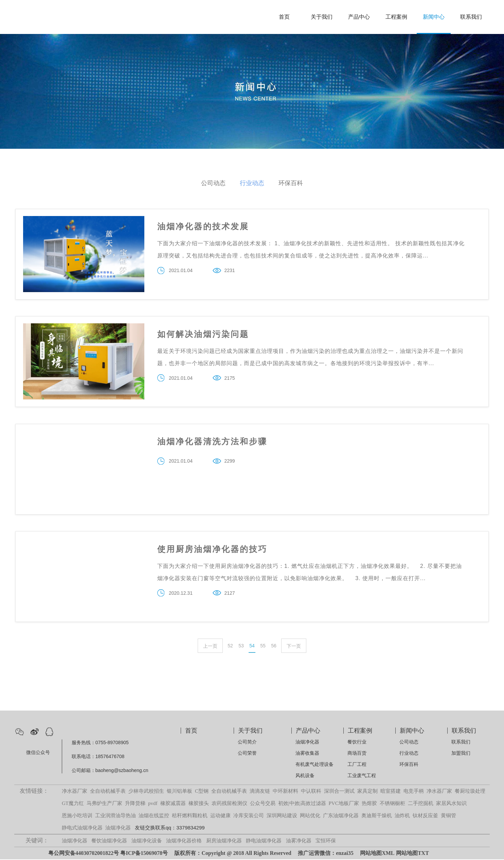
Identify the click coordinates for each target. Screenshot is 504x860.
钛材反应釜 (425, 816)
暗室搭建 (391, 792)
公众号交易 (263, 804)
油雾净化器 (299, 841)
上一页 (210, 647)
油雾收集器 (307, 754)
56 (274, 647)
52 (230, 647)
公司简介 (247, 742)
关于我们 (322, 17)
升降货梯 (135, 804)
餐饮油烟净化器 (109, 841)
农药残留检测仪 (229, 804)
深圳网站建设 (282, 816)
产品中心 (359, 17)
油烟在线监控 (154, 816)
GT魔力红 (73, 804)
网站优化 (310, 816)
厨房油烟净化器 (224, 841)
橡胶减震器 (173, 804)
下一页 (294, 647)
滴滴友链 (260, 792)
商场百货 (357, 754)
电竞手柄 (414, 792)
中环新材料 (285, 792)
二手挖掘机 (421, 804)
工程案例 (396, 17)
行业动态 (252, 183)
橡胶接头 (199, 804)
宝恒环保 (326, 841)
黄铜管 (448, 816)
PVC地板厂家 (344, 804)
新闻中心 (434, 17)
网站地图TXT (412, 854)
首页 (284, 17)
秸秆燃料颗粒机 (190, 816)
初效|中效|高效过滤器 (302, 804)
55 (263, 647)
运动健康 (220, 816)
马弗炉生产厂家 (104, 804)
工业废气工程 (362, 776)
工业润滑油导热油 (115, 816)
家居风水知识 (451, 804)
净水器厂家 (75, 792)
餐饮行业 (357, 742)
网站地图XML (377, 854)
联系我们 (471, 17)
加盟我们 (461, 754)
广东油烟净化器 (341, 816)
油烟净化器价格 (184, 841)
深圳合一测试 (339, 792)
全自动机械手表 (108, 792)
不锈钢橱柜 (392, 804)
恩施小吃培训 (77, 816)
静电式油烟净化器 (82, 828)
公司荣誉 (247, 754)
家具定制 (367, 792)
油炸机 (402, 816)
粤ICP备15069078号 (144, 854)
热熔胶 (369, 804)
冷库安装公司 (249, 816)
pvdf (153, 804)
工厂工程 (357, 765)
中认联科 (311, 792)
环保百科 (291, 183)
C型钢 (202, 792)
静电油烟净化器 (264, 841)
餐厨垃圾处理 (470, 792)
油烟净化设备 (147, 841)
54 (252, 647)
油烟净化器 (307, 742)
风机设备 (305, 776)
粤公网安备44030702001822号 (84, 854)
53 (241, 647)
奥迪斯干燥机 (377, 816)
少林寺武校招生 (146, 792)
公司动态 (213, 183)
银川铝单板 (179, 792)
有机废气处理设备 (314, 765)
